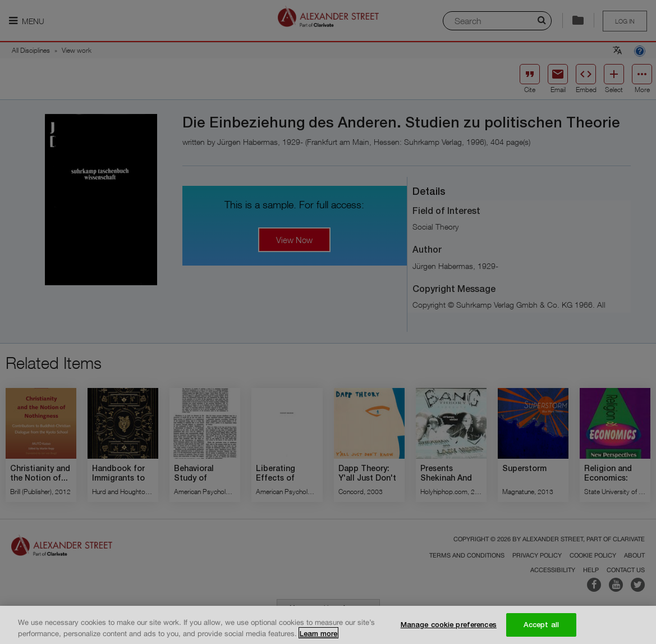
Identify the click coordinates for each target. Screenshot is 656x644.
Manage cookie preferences (449, 628)
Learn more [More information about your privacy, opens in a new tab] (318, 637)
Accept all (541, 628)
